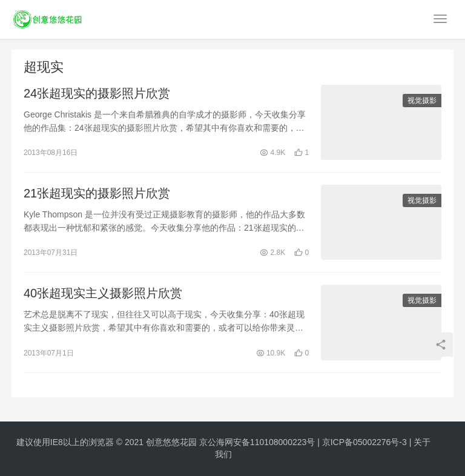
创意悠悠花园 (171, 442)
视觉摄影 (422, 101)
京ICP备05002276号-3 (364, 442)
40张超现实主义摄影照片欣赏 (103, 293)
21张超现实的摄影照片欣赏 (97, 193)
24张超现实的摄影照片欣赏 (97, 93)
